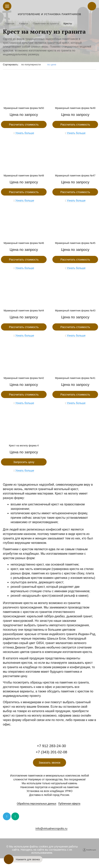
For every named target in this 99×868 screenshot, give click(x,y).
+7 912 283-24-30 (52, 746)
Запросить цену (24, 462)
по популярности (31, 65)
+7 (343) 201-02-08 (51, 752)
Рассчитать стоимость (24, 124)
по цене (52, 65)
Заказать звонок (49, 762)
